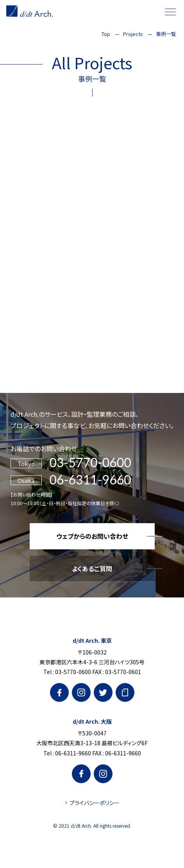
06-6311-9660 (90, 480)
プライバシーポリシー (95, 803)
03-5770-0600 (90, 462)
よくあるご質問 (92, 569)
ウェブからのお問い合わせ (92, 536)
